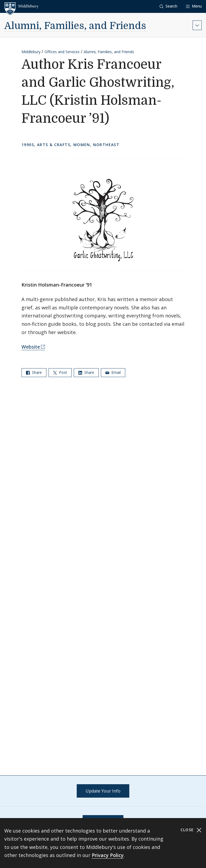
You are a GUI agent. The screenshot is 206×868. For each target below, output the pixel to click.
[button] (168, 6)
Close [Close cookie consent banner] (191, 830)
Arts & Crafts (54, 145)
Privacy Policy (108, 855)
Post (60, 372)
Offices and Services (62, 52)
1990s (28, 145)
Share (34, 372)
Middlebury (31, 52)
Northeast (106, 145)
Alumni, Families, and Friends (75, 26)
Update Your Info (103, 791)
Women (82, 145)
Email (113, 372)
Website (31, 347)
